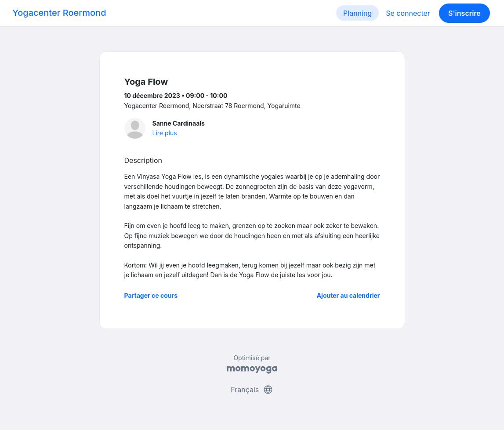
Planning (357, 13)
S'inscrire (464, 13)
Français (252, 390)
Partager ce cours (151, 295)
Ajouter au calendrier (348, 295)
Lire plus (165, 133)
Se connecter (408, 13)
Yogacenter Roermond (59, 13)
